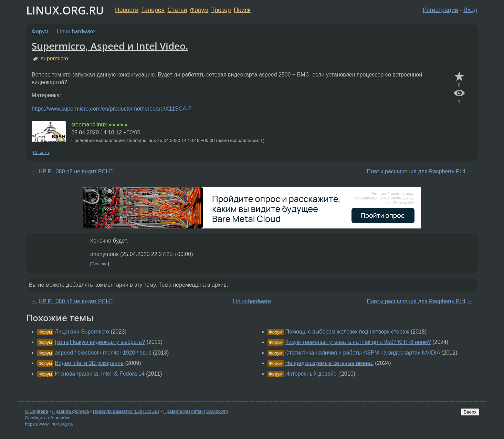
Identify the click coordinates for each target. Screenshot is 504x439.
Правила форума (71, 411)
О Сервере (36, 411)
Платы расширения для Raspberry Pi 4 (416, 171)
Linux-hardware (76, 32)
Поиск (242, 10)
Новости (127, 10)
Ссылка (41, 152)
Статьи (177, 10)
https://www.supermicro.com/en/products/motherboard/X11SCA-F (112, 109)
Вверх (470, 412)
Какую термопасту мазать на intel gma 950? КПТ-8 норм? (358, 342)
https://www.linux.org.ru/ (49, 424)
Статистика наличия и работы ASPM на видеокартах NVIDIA (362, 353)
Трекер (221, 10)
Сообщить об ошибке (48, 418)
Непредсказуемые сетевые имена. (329, 363)
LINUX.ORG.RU (65, 10)
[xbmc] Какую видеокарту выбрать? (100, 342)
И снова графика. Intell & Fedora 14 (100, 374)
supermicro (55, 58)
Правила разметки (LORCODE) (126, 411)
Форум (199, 10)
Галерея (153, 10)
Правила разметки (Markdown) (196, 411)
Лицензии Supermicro (82, 332)
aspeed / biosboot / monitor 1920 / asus (103, 353)
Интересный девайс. (311, 374)
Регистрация (440, 10)
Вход (470, 10)
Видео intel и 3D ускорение (89, 363)
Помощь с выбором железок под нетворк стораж (347, 332)
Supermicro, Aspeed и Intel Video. (110, 46)
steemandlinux (89, 125)
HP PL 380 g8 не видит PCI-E (76, 171)
